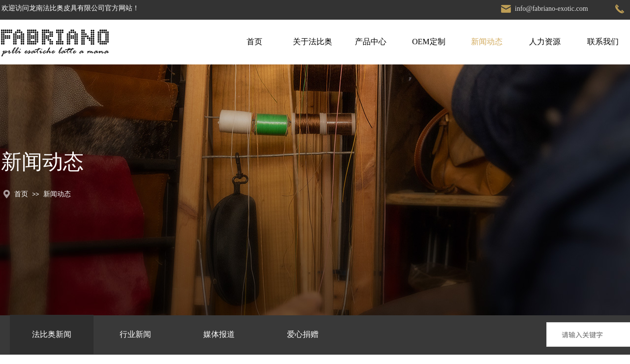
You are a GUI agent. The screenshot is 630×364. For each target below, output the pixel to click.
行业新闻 (135, 334)
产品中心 (371, 42)
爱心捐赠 (303, 334)
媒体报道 (219, 334)
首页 (254, 42)
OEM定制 (429, 42)
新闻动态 (487, 42)
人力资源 (545, 42)
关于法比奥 (313, 42)
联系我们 (603, 42)
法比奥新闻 (52, 334)
